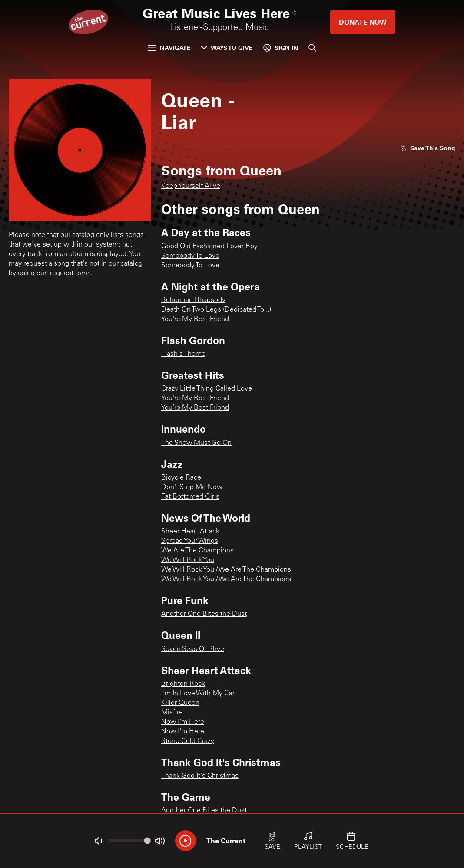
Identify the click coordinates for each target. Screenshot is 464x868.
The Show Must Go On (196, 443)
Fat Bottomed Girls (190, 497)
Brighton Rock (183, 684)
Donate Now (363, 22)
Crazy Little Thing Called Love (207, 389)
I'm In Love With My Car (198, 694)
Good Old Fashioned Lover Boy (209, 247)
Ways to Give (227, 48)
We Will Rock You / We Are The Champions (226, 570)
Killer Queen (180, 703)
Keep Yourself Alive (191, 186)
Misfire (172, 713)
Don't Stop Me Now (192, 487)
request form (70, 273)
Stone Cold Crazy (188, 741)
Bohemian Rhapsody (193, 300)
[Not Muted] (98, 841)
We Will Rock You (188, 560)
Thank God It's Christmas (200, 776)
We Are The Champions (197, 551)
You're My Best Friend (195, 319)
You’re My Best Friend (195, 408)
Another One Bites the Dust (204, 614)
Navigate (169, 48)
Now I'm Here (183, 722)
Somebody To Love (190, 256)
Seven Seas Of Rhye (193, 649)
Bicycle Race (181, 478)
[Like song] (428, 148)
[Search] (312, 48)
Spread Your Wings (190, 541)
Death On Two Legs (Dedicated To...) (216, 310)
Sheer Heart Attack (190, 532)
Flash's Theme (183, 354)
